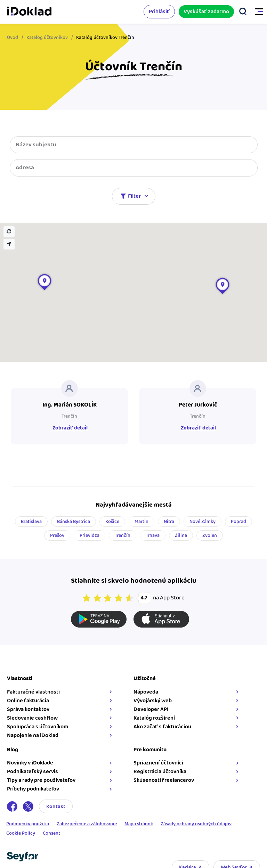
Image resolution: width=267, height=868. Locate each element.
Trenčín (69, 416)
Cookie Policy (21, 834)
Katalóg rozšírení (154, 718)
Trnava (153, 535)
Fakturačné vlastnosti (33, 692)
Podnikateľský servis (33, 772)
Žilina (181, 535)
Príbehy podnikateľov (33, 789)
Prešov (57, 535)
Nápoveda (146, 692)
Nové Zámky (203, 522)
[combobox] (134, 168)
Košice (112, 522)
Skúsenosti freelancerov (164, 780)
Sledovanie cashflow (32, 718)
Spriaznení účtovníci (158, 763)
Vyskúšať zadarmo (206, 12)
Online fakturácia (28, 701)
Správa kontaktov (28, 709)
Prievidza (90, 535)
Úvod (13, 38)
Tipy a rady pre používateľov (41, 780)
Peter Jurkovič (198, 405)
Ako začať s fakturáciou (162, 727)
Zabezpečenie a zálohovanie (87, 824)
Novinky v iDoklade (30, 763)
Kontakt (56, 806)
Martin (141, 522)
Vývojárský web (153, 701)
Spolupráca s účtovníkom (38, 727)
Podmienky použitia (28, 824)
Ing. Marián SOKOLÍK (70, 405)
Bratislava (31, 522)
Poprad (238, 522)
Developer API (151, 709)
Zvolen (210, 535)
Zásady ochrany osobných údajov (196, 824)
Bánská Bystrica (74, 522)
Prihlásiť (159, 12)
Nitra (169, 522)
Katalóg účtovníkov (47, 38)
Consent (51, 834)
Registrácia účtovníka (160, 772)
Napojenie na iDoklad (33, 735)
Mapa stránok (139, 824)
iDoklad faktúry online (29, 12)
